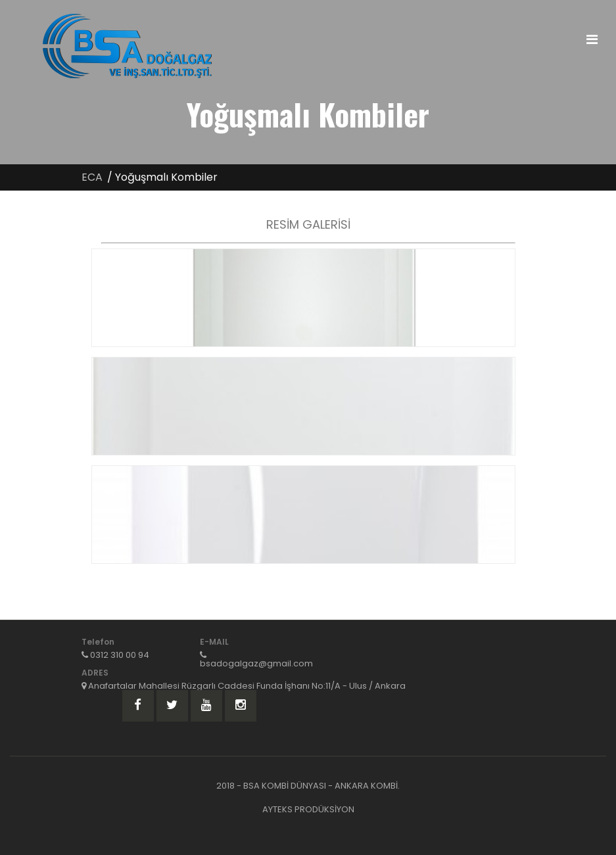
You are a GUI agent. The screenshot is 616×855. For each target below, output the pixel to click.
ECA (92, 177)
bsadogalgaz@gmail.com (256, 663)
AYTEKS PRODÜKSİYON (308, 809)
